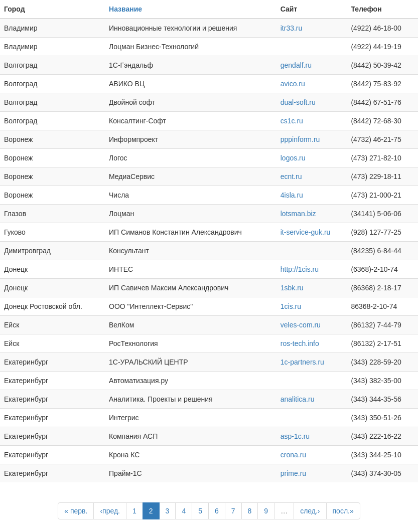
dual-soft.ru (298, 102)
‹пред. (110, 511)
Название (125, 9)
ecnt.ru (291, 176)
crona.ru (293, 455)
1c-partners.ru (302, 362)
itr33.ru (292, 28)
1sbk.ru (292, 288)
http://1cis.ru (300, 269)
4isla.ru (292, 195)
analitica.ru (298, 399)
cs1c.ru (292, 121)
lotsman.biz (298, 214)
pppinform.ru (300, 139)
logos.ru (293, 158)
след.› (310, 511)
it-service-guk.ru (306, 232)
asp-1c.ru (295, 436)
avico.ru (293, 84)
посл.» (343, 511)
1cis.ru (291, 306)
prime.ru (293, 473)
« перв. (76, 511)
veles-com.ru (301, 325)
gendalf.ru (296, 65)
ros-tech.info (300, 343)
